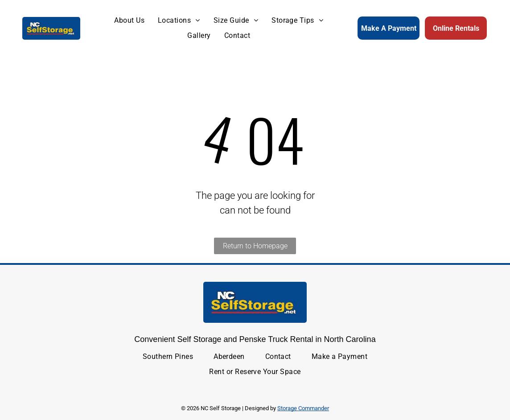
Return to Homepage (255, 246)
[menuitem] (129, 21)
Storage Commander (303, 408)
